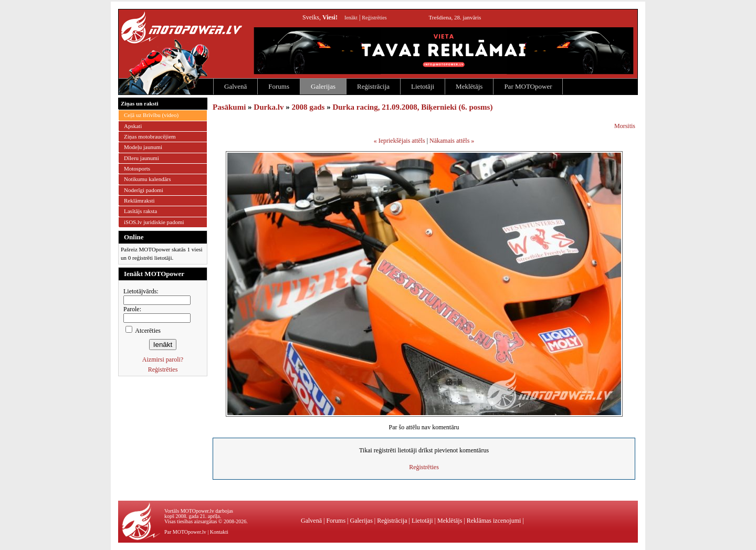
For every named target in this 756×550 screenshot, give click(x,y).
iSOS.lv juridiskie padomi (154, 222)
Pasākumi (229, 107)
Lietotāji (423, 86)
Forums (279, 86)
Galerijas (323, 86)
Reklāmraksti (139, 200)
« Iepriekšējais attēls (400, 141)
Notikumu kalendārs (148, 179)
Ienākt (351, 18)
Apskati (133, 126)
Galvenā (235, 86)
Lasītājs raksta (140, 211)
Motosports (137, 168)
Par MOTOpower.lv (185, 532)
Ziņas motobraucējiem (150, 136)
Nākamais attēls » (452, 141)
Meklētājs (469, 86)
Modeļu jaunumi (143, 147)
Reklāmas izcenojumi (494, 521)
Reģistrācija (373, 86)
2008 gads (308, 107)
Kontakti (219, 532)
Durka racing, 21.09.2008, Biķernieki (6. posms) (412, 107)
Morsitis (625, 126)
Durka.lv (269, 107)
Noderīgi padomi (144, 190)
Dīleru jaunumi (141, 158)
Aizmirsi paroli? (163, 359)
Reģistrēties (374, 18)
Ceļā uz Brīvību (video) (151, 115)
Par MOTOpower (528, 86)
